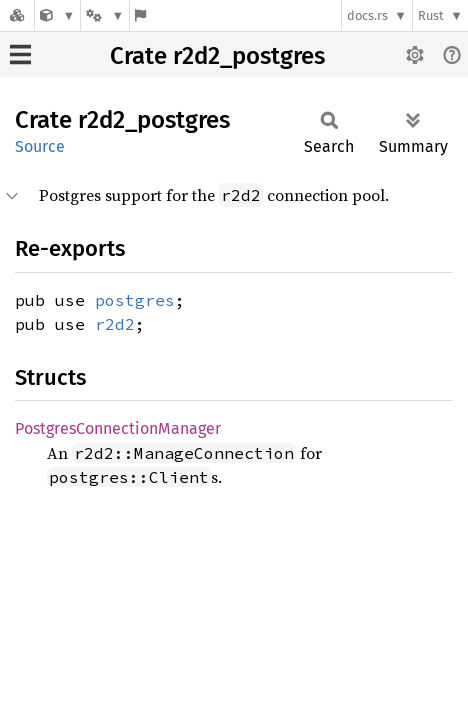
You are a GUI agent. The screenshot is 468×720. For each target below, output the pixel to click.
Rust (431, 15)
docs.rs (367, 15)
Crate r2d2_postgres (217, 56)
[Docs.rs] (17, 15)
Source (40, 146)
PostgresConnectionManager (118, 428)
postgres (135, 300)
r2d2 (115, 324)
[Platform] (105, 15)
